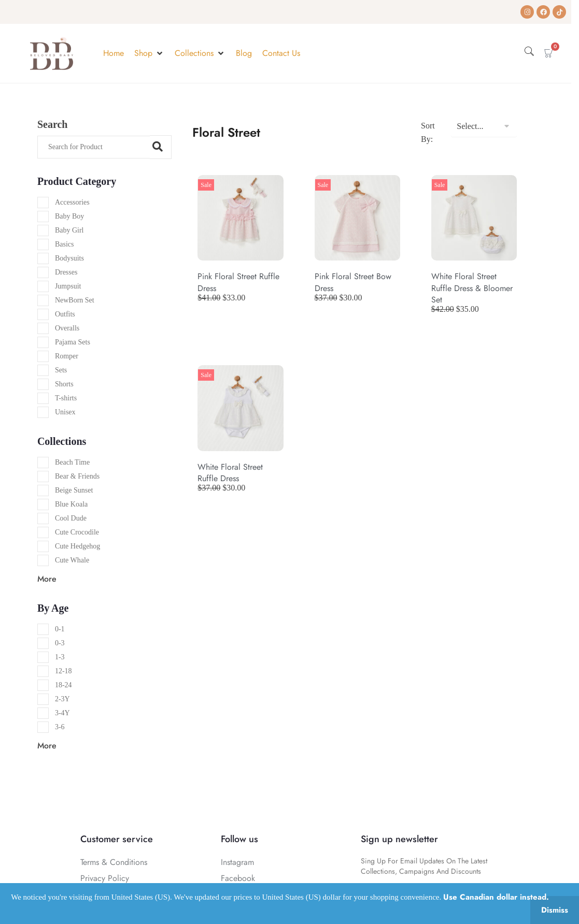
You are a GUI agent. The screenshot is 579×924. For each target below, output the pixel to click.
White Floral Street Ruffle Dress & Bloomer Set (472, 288)
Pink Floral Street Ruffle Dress (238, 282)
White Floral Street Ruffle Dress (230, 473)
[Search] (94, 147)
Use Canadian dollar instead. (496, 897)
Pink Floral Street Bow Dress (353, 282)
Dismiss (555, 910)
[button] (149, 53)
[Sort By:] (484, 126)
